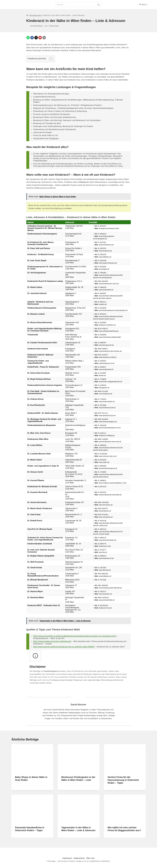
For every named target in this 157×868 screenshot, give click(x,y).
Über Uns (90, 858)
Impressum (68, 858)
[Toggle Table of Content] (50, 59)
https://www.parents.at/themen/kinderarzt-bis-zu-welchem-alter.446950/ (64, 647)
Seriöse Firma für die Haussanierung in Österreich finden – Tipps (123, 780)
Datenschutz (79, 858)
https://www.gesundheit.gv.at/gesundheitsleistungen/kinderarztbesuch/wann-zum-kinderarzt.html (75, 636)
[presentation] (32, 758)
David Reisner (79, 705)
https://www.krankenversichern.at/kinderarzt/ (52, 641)
